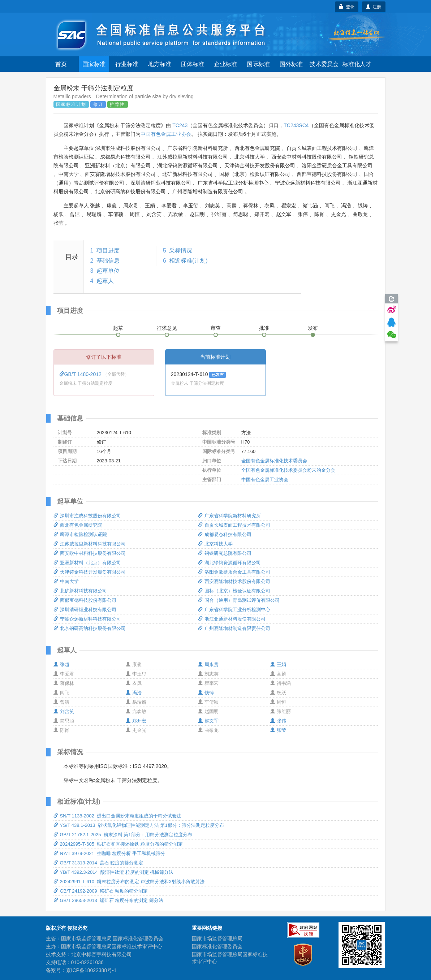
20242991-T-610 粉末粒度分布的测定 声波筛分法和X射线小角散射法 (129, 882)
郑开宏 (136, 721)
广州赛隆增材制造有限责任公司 (234, 628)
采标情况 (181, 251)
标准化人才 (357, 64)
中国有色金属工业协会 (166, 134)
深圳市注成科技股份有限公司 (87, 516)
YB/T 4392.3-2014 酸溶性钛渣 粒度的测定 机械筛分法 (114, 872)
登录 (347, 7)
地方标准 (160, 64)
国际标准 (258, 64)
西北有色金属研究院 (78, 525)
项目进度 (108, 251)
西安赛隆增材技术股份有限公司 (234, 581)
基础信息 (108, 261)
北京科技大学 (215, 544)
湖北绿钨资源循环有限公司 (229, 563)
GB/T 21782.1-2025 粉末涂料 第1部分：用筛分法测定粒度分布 (123, 835)
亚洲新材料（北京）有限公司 (87, 563)
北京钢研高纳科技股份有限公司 (90, 628)
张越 (61, 664)
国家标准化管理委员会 (217, 946)
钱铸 (206, 693)
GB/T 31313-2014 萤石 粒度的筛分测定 (98, 863)
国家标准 (94, 64)
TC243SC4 (296, 125)
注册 (374, 7)
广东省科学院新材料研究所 (229, 516)
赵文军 (208, 721)
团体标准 (193, 64)
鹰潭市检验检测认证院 (80, 534)
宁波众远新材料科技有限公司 (87, 619)
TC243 (180, 125)
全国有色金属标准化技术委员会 (274, 461)
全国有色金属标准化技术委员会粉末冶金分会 (288, 470)
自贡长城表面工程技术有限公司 (234, 525)
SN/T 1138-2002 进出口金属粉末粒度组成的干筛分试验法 (117, 816)
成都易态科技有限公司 (225, 534)
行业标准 (127, 64)
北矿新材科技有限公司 (80, 591)
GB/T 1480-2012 (81, 374)
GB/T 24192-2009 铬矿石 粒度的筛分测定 (101, 891)
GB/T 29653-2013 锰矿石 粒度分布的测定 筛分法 (109, 900)
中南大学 (66, 581)
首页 (61, 64)
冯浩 (134, 693)
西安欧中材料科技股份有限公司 (90, 553)
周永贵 (208, 664)
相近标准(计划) (188, 261)
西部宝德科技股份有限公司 (85, 600)
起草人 (105, 281)
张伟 (278, 721)
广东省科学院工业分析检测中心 (234, 610)
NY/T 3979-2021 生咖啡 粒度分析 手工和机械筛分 (109, 853)
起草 (118, 328)
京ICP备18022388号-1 (91, 970)
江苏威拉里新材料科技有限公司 (90, 544)
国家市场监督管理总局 (217, 938)
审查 (216, 328)
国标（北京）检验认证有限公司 (234, 591)
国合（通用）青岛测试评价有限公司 (239, 600)
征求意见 (167, 328)
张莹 (278, 730)
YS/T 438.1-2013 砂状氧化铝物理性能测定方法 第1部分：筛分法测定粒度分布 (139, 825)
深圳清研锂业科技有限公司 (85, 610)
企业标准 (225, 64)
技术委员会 (324, 64)
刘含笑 (64, 711)
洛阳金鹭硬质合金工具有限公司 (234, 572)
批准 (264, 328)
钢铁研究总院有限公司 (225, 553)
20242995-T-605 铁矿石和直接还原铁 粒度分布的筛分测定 (118, 844)
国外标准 (291, 64)
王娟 (278, 664)
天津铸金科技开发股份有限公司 (90, 572)
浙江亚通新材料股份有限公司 (232, 619)
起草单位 (108, 271)
